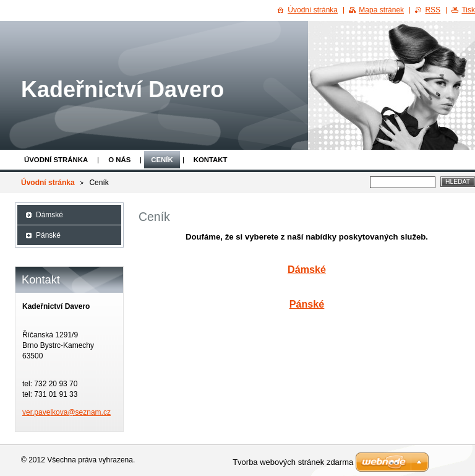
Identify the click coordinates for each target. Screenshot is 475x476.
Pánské (307, 304)
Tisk (468, 10)
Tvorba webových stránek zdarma (293, 462)
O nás (119, 160)
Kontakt (211, 160)
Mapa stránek (381, 10)
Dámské (307, 269)
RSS (433, 10)
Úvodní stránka (56, 160)
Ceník (162, 160)
